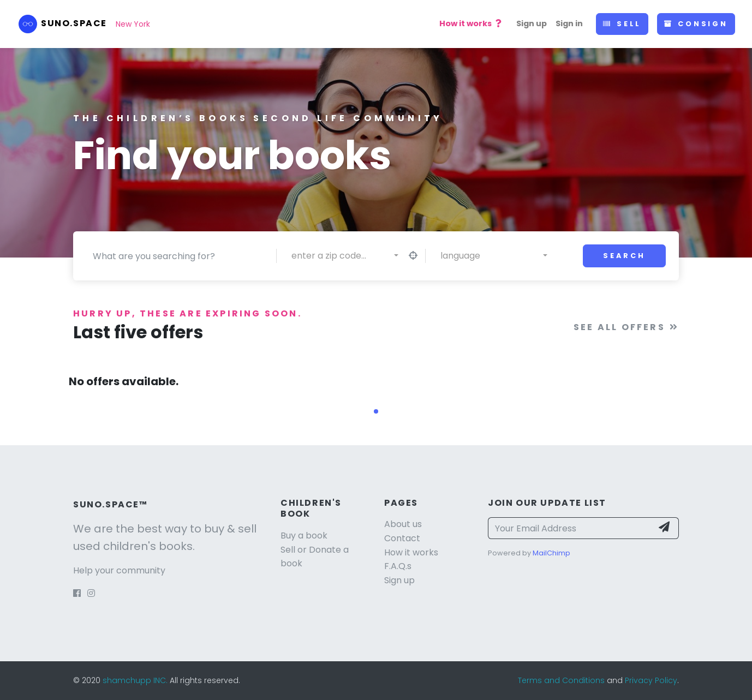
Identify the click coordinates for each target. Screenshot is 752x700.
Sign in (569, 23)
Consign (696, 24)
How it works (471, 23)
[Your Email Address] (570, 528)
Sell (622, 24)
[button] (376, 411)
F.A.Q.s (398, 566)
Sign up (532, 23)
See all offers (626, 327)
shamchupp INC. (136, 680)
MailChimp (551, 553)
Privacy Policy (651, 680)
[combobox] (345, 256)
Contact (402, 538)
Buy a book (304, 536)
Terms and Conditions (561, 680)
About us (403, 524)
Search (624, 256)
